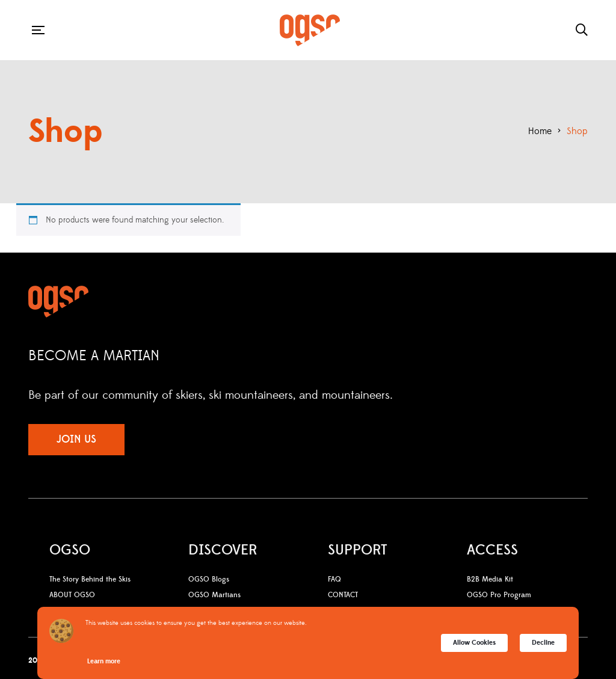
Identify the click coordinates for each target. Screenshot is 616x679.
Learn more (104, 661)
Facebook (464, 395)
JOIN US (76, 439)
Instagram (485, 395)
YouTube (509, 395)
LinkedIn (534, 395)
